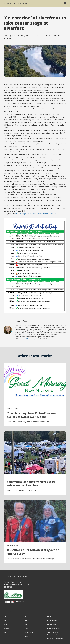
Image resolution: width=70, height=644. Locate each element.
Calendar (7, 617)
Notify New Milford (54, 629)
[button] (64, 3)
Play (5, 633)
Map (27, 625)
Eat (5, 621)
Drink (5, 625)
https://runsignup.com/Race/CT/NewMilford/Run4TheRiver (36, 214)
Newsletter (29, 633)
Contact (28, 636)
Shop (27, 617)
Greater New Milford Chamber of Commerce (55, 634)
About (27, 629)
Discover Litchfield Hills (55, 639)
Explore (6, 629)
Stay (27, 621)
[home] (16, 3)
